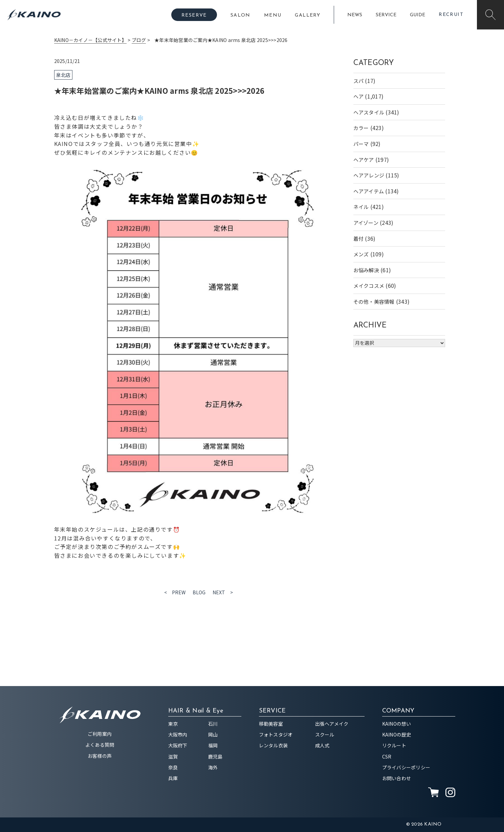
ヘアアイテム (369, 191)
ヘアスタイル (369, 112)
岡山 (213, 734)
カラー (361, 128)
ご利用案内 (100, 734)
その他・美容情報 (374, 302)
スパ (359, 81)
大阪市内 (178, 734)
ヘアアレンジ (369, 175)
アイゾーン (366, 223)
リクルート (394, 745)
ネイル (361, 207)
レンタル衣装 (273, 745)
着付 (359, 239)
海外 (213, 767)
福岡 (213, 745)
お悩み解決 (366, 270)
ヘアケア (364, 160)
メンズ (361, 254)
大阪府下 (178, 745)
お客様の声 (100, 756)
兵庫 (173, 778)
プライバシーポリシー (406, 767)
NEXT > (223, 592)
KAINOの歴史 (397, 734)
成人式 (322, 745)
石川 (213, 724)
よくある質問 (100, 745)
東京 (173, 724)
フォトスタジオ (276, 734)
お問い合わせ (397, 778)
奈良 (173, 767)
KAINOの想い (397, 724)
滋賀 (173, 756)
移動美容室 (271, 724)
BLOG (199, 592)
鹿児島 (215, 756)
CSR (387, 756)
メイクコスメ (369, 286)
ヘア (359, 96)
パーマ (361, 144)
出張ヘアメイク (332, 724)
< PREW (175, 592)
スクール (325, 734)
